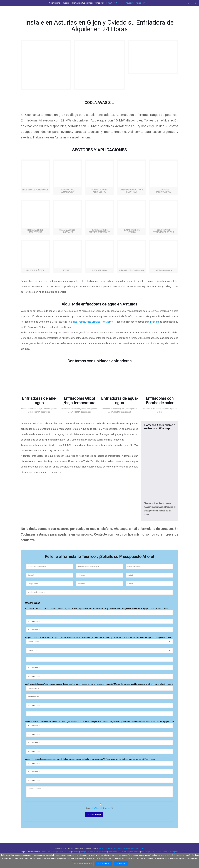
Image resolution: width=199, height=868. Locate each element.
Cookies (142, 849)
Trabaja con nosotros (107, 849)
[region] (39, 383)
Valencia (67, 852)
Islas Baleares (114, 852)
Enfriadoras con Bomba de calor (160, 401)
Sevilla (60, 852)
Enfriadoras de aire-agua (39, 401)
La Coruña (125, 852)
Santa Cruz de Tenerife (159, 852)
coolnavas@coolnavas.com (134, 3)
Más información (83, 864)
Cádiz (97, 852)
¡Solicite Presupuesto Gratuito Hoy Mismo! (91, 322)
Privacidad (133, 849)
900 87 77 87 (113, 3)
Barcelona (52, 852)
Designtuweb (122, 849)
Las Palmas (135, 852)
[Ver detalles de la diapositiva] (39, 383)
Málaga (83, 852)
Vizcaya (104, 852)
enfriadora (154, 322)
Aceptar (121, 864)
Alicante (76, 852)
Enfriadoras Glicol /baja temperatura (79, 401)
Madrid (44, 852)
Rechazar (104, 864)
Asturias (145, 852)
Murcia (90, 852)
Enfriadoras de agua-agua (120, 401)
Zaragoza (174, 852)
